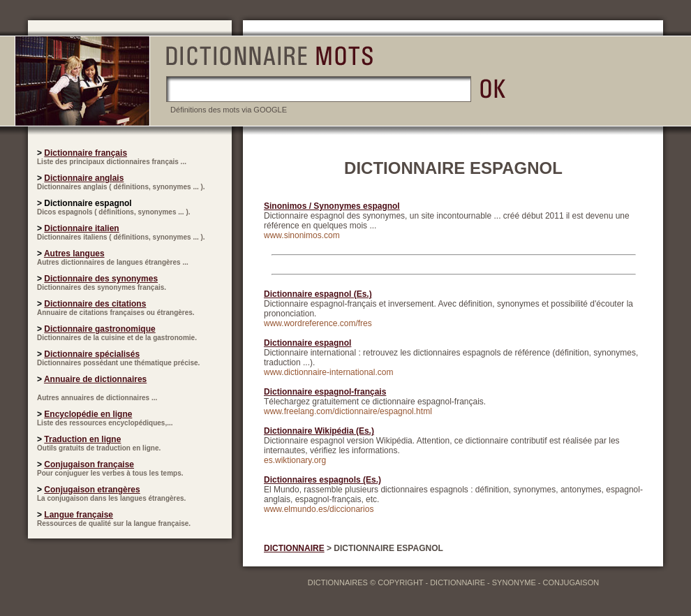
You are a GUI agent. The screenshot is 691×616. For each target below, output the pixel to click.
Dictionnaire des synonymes (101, 279)
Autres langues (74, 254)
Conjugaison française (89, 464)
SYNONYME (514, 582)
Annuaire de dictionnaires (95, 379)
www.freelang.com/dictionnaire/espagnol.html (348, 411)
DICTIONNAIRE (294, 548)
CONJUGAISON (571, 582)
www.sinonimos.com (302, 235)
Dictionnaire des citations (95, 304)
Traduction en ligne (82, 439)
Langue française (79, 515)
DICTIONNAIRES (338, 582)
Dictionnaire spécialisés (92, 354)
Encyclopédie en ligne (88, 414)
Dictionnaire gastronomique (99, 329)
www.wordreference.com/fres (318, 323)
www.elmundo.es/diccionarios (319, 509)
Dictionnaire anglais (84, 178)
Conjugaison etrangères (92, 490)
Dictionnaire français (86, 153)
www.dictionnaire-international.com (328, 372)
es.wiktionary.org (295, 460)
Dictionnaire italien (81, 228)
